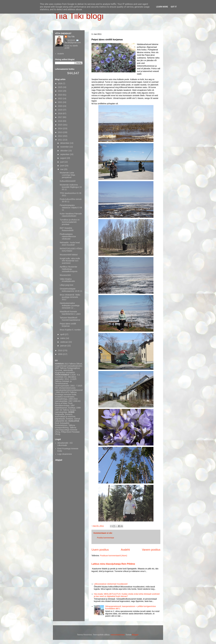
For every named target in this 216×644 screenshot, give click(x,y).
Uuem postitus (100, 550)
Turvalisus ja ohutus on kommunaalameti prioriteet (70, 222)
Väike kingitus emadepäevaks (67, 280)
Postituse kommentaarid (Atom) (114, 556)
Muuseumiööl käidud (69, 255)
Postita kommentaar (106, 538)
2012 (60, 136)
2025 (60, 87)
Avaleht (125, 550)
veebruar (64, 342)
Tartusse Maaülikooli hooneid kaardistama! (70, 319)
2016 (60, 121)
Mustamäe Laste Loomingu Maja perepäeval (67, 175)
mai (62, 169)
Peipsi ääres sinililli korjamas (68, 325)
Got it (174, 7)
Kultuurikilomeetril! (68, 181)
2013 (60, 132)
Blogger (135, 635)
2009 (60, 354)
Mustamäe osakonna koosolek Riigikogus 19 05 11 (71, 187)
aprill (62, 334)
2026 (60, 83)
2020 (60, 106)
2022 (60, 98)
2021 (60, 102)
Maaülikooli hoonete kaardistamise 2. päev (70, 313)
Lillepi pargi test (66, 285)
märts (63, 338)
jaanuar (64, 346)
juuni (62, 166)
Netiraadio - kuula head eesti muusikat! (70, 244)
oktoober (64, 151)
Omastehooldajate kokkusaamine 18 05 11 (71, 290)
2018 (60, 113)
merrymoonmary (118, 635)
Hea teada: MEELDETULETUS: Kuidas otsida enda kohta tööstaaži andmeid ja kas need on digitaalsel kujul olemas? (127, 595)
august (63, 158)
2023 (60, 95)
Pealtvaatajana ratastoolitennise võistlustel (68, 236)
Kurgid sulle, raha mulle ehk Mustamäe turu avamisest (70, 261)
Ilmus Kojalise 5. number (70, 330)
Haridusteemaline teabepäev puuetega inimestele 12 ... (70, 305)
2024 (60, 91)
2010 (60, 350)
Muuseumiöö (65, 275)
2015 (60, 125)
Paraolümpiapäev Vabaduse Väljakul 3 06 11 (71, 208)
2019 (60, 110)
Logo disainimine (65, 454)
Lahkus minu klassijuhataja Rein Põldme (113, 564)
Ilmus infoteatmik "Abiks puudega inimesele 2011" (70, 297)
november (65, 147)
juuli (62, 162)
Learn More (162, 7)
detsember (65, 143)
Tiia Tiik (71, 37)
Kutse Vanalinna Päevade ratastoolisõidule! (71, 215)
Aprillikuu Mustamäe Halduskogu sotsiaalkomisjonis (69, 269)
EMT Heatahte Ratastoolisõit (67, 229)
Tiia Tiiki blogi (79, 16)
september (65, 154)
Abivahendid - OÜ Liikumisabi (65, 444)
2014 (60, 128)
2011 (60, 140)
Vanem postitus (151, 550)
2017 (60, 117)
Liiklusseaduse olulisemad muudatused (111, 584)
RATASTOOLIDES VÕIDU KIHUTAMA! (71, 250)
